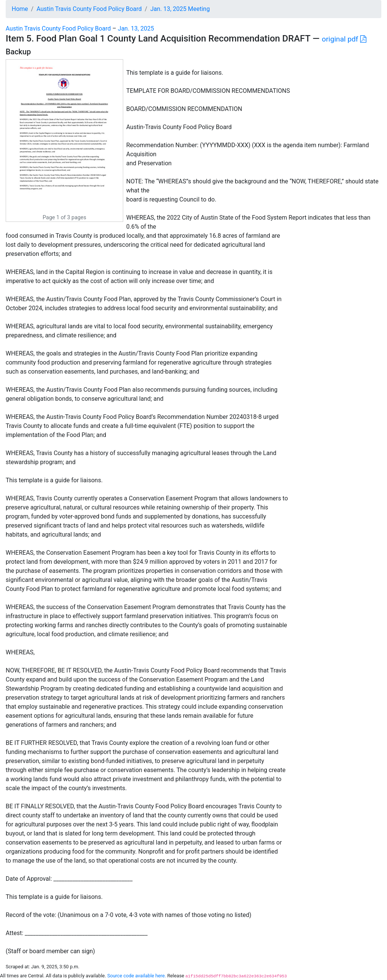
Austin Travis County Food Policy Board (89, 9)
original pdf (344, 39)
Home (20, 9)
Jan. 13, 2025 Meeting (180, 9)
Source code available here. (137, 976)
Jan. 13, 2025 (136, 28)
